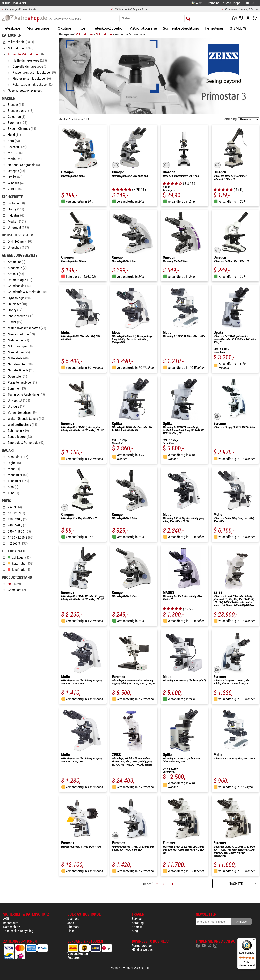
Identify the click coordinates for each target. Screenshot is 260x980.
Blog (135, 931)
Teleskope (12, 28)
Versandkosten (78, 954)
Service (137, 919)
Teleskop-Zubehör (108, 28)
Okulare (65, 28)
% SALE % (238, 28)
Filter (82, 28)
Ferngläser (214, 28)
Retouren (73, 958)
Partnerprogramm (143, 946)
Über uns (73, 919)
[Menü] (254, 940)
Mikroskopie (85, 34)
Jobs (71, 923)
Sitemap (73, 927)
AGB (6, 919)
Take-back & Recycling (18, 931)
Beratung (138, 923)
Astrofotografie (143, 28)
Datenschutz (12, 927)
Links (71, 931)
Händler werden (142, 950)
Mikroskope (104, 34)
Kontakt (137, 927)
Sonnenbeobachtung (181, 28)
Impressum (11, 923)
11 (172, 884)
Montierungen (39, 28)
